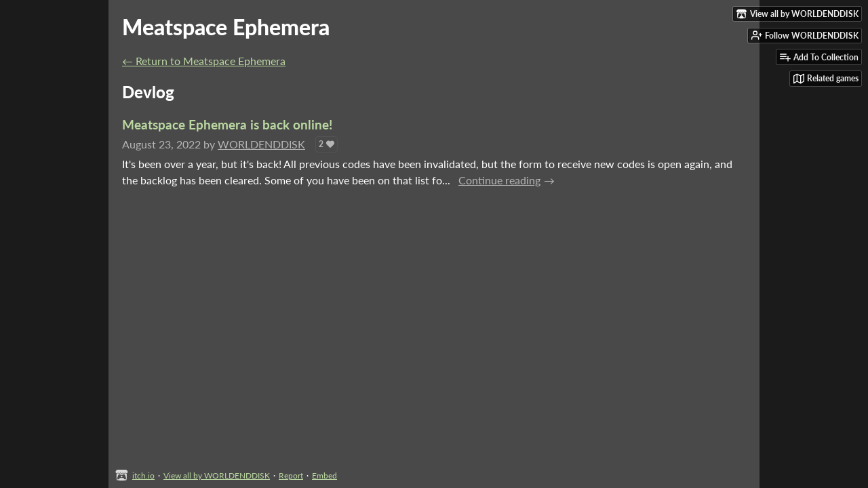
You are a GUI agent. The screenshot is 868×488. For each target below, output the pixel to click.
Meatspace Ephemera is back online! (227, 124)
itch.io (143, 475)
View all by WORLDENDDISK (217, 475)
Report (291, 475)
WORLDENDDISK (261, 144)
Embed (324, 475)
